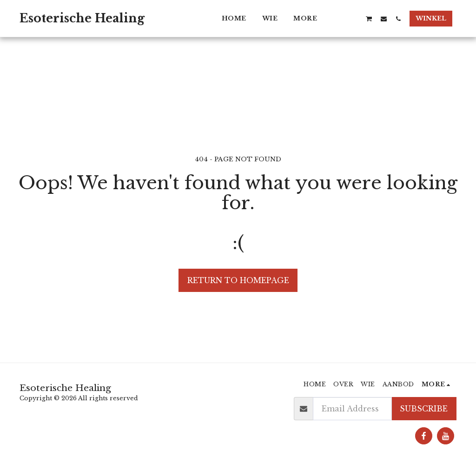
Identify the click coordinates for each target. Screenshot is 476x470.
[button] (340, 19)
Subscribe (424, 409)
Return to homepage (238, 280)
